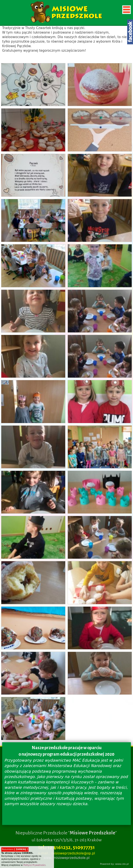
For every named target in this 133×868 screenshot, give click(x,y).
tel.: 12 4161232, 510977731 (66, 847)
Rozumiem (15, 849)
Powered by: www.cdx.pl (114, 864)
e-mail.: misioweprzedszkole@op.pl (66, 853)
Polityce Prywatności (34, 865)
